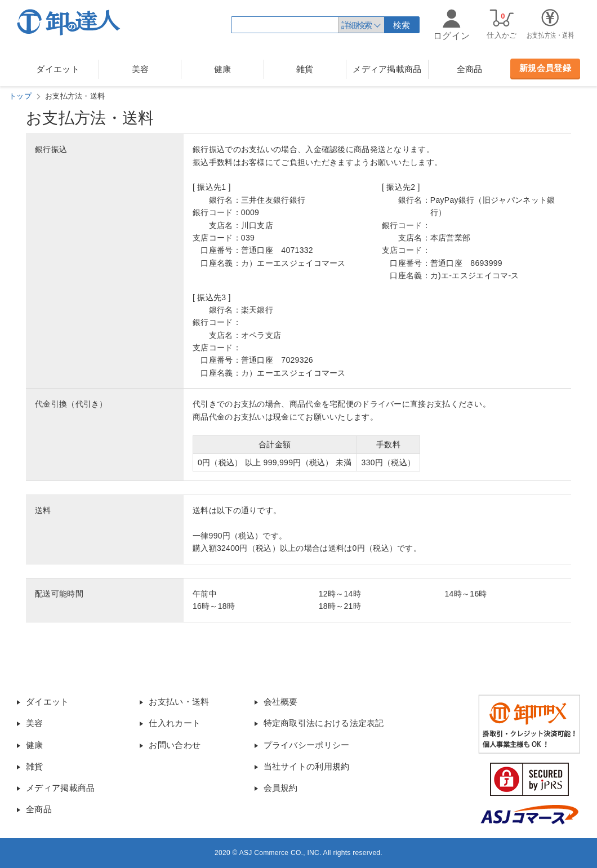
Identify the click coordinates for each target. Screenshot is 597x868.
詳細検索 (357, 25)
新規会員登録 (545, 68)
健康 (223, 69)
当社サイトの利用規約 (307, 766)
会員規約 (281, 788)
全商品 (470, 69)
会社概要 (281, 702)
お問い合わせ (175, 745)
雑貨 (305, 69)
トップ (20, 96)
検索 (402, 25)
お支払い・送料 (179, 702)
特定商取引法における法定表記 (324, 723)
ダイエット (58, 69)
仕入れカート (175, 723)
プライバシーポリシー (307, 745)
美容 (141, 69)
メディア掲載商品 (387, 69)
